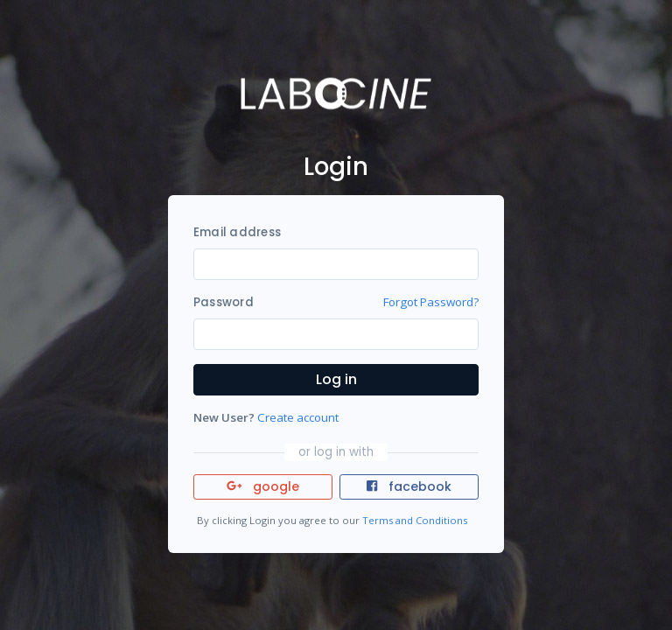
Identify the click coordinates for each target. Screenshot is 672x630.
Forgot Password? (431, 302)
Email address (237, 232)
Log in (336, 379)
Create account (298, 417)
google (263, 486)
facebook (409, 486)
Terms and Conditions (415, 520)
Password (224, 302)
